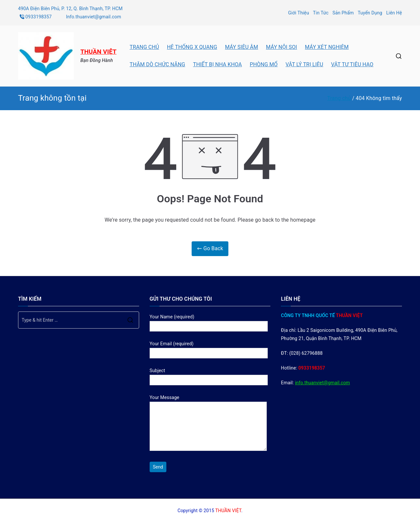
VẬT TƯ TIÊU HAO (352, 64)
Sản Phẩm (343, 13)
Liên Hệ (394, 13)
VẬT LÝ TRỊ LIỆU (304, 64)
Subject (209, 375)
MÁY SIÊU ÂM (242, 47)
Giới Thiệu (299, 13)
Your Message (208, 423)
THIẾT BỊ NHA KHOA (217, 64)
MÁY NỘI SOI (282, 47)
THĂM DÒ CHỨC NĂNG (157, 64)
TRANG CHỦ (144, 47)
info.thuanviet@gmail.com (322, 383)
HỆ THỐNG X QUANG (192, 47)
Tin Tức (321, 13)
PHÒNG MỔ (264, 64)
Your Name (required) (209, 322)
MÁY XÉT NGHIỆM (327, 47)
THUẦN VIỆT (98, 52)
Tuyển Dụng (370, 13)
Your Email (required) (209, 348)
